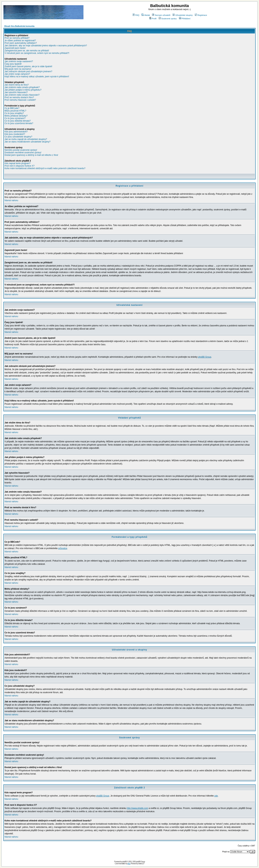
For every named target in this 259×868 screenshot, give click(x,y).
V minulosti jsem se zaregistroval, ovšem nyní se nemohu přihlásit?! (37, 53)
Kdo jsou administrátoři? (16, 132)
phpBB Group (205, 357)
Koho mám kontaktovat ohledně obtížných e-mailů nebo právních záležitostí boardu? (45, 168)
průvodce (63, 548)
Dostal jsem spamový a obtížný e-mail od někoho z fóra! (31, 155)
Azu (129, 864)
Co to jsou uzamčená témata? (19, 123)
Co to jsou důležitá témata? (18, 121)
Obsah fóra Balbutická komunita (19, 26)
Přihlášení (185, 19)
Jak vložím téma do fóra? (17, 85)
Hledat (146, 15)
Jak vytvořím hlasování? (16, 92)
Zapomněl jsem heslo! (15, 48)
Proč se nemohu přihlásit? (17, 38)
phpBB (124, 862)
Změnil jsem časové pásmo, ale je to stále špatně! (28, 66)
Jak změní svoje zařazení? (17, 74)
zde (216, 796)
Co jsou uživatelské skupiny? (18, 137)
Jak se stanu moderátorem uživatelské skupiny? (27, 142)
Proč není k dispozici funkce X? (20, 166)
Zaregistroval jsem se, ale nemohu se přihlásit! (27, 51)
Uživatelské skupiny (183, 15)
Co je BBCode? (12, 108)
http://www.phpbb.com (137, 808)
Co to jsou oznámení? (15, 118)
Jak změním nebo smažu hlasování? (22, 95)
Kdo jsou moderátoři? (15, 134)
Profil (153, 19)
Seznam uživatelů (161, 15)
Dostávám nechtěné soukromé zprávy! (23, 153)
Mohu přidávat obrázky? (16, 116)
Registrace (201, 15)
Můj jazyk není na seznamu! (18, 69)
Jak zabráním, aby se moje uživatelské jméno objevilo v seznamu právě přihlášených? (46, 46)
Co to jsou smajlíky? (14, 113)
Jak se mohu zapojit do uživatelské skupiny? (26, 139)
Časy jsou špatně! (13, 64)
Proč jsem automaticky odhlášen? (21, 43)
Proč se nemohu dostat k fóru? (19, 97)
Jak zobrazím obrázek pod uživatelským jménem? (28, 71)
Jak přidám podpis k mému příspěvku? (23, 90)
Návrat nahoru (11, 200)
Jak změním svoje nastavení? (19, 61)
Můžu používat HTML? (15, 111)
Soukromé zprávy (168, 19)
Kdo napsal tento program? (18, 163)
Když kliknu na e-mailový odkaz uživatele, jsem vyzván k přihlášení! (37, 77)
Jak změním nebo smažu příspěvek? (22, 87)
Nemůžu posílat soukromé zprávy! (21, 150)
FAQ (136, 15)
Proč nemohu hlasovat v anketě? (20, 100)
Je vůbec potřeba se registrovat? (20, 41)
